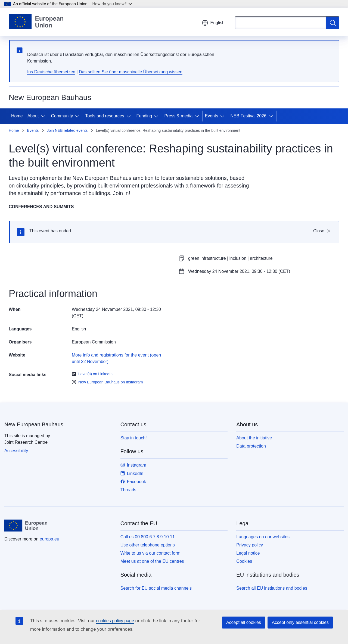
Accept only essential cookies (300, 622)
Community (62, 116)
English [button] (213, 23)
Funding (144, 116)
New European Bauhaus (34, 424)
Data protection (251, 446)
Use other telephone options (148, 545)
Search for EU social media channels (156, 588)
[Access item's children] (44, 116)
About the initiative (254, 438)
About (33, 116)
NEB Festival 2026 (248, 116)
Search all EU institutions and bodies (272, 588)
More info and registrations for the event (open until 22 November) (116, 358)
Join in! (122, 193)
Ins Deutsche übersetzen (51, 72)
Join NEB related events (67, 130)
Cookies (244, 561)
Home (17, 116)
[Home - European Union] (36, 22)
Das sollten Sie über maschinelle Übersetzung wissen (131, 72)
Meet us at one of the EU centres (152, 561)
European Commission (94, 342)
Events (211, 116)
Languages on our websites (263, 537)
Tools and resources (105, 116)
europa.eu (49, 539)
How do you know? (112, 4)
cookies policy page (115, 621)
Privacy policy (250, 545)
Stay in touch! (134, 438)
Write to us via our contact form (150, 553)
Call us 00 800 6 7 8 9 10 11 (148, 537)
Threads (128, 490)
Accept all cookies (244, 622)
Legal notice (248, 553)
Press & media (178, 116)
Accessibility (16, 451)
